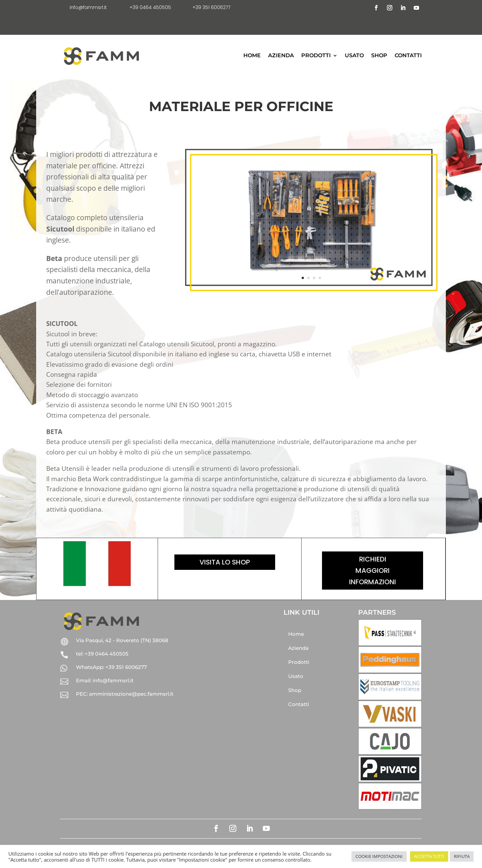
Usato (354, 55)
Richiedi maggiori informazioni (373, 571)
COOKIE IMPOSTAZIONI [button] (379, 856)
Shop (379, 55)
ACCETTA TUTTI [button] (429, 856)
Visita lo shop (225, 562)
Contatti (408, 55)
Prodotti (316, 55)
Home (252, 55)
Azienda (281, 55)
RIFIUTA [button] (462, 856)
